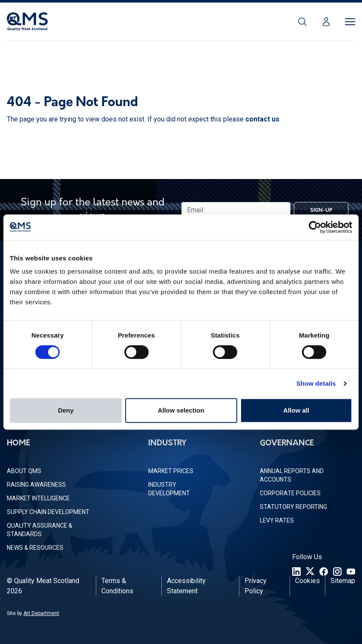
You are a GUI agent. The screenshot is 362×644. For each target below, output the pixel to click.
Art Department (41, 613)
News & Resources (35, 548)
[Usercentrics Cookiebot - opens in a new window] (315, 227)
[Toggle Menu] (350, 22)
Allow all (296, 410)
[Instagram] (337, 572)
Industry (167, 443)
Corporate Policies (290, 493)
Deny (66, 410)
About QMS (24, 471)
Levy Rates (277, 520)
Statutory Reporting (293, 507)
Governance (287, 443)
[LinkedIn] (296, 572)
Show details (316, 383)
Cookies (307, 581)
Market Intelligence (38, 498)
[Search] (302, 22)
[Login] (326, 22)
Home (19, 443)
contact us (262, 119)
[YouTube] (351, 572)
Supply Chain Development (48, 512)
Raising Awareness (36, 485)
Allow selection (181, 410)
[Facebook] (324, 572)
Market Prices (171, 471)
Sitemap (343, 581)
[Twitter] (310, 572)
